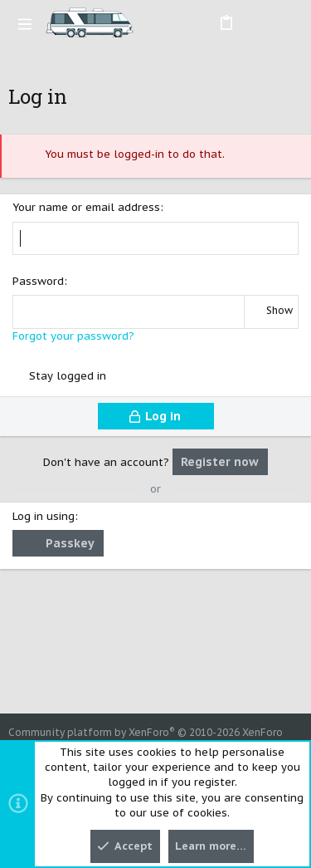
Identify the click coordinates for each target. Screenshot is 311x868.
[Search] (287, 23)
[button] (25, 23)
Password (38, 281)
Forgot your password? (73, 336)
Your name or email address (86, 207)
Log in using (44, 516)
